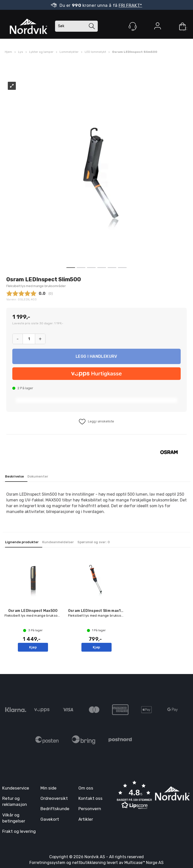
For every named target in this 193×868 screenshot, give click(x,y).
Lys (21, 52)
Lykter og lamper (41, 52)
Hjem (8, 52)
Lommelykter (69, 52)
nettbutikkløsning (89, 863)
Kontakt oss (90, 798)
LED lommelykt (95, 52)
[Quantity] (29, 339)
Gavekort (50, 819)
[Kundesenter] (133, 26)
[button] (134, 795)
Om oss (86, 788)
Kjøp (96, 356)
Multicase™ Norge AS (144, 863)
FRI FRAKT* (130, 5)
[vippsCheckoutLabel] (96, 374)
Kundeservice (16, 788)
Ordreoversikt (54, 798)
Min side (49, 788)
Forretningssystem (47, 863)
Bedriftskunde (55, 809)
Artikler (86, 819)
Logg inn (158, 27)
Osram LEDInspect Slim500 (135, 52)
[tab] (16, 477)
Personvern (90, 809)
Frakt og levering (19, 831)
